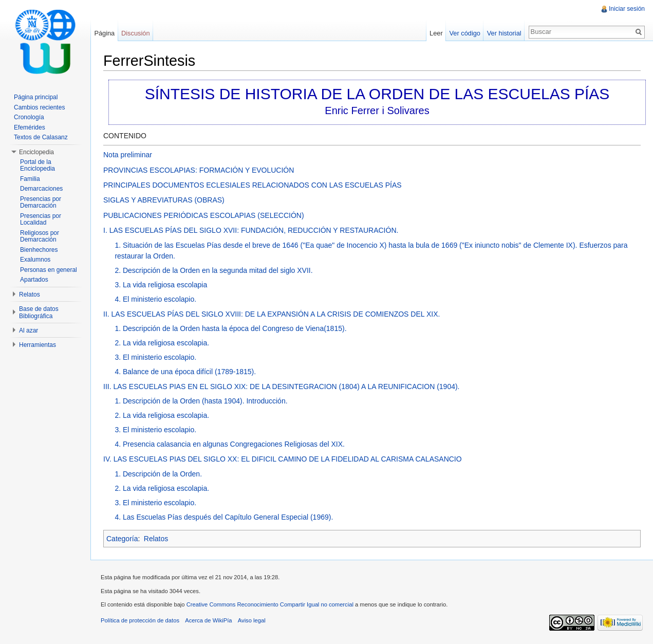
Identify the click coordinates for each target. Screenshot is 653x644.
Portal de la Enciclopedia (38, 165)
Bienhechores (39, 250)
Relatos (156, 539)
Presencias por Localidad (41, 219)
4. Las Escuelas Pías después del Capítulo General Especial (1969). (224, 517)
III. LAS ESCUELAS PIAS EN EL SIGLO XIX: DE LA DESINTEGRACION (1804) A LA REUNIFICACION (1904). (282, 387)
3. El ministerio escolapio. (155, 357)
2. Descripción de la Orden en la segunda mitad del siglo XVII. (213, 270)
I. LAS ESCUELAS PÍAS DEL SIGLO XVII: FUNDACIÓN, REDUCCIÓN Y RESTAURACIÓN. (251, 230)
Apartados (34, 280)
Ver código (464, 33)
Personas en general (49, 270)
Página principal (36, 97)
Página (104, 33)
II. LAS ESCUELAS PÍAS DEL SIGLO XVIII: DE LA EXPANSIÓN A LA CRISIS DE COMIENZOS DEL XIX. (272, 314)
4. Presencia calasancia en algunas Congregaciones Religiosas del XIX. (230, 444)
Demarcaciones (41, 189)
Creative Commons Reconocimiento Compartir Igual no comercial (270, 604)
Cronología (29, 117)
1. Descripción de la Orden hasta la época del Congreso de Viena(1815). (230, 328)
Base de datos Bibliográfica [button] (39, 312)
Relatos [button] (30, 295)
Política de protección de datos (140, 620)
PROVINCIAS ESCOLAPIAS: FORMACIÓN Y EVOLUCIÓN (199, 170)
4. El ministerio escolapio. (155, 299)
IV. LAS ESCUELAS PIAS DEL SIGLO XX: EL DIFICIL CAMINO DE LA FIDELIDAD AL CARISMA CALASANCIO (283, 459)
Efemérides (30, 127)
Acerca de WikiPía (208, 620)
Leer (436, 33)
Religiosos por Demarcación (40, 236)
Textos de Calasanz (41, 137)
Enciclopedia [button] (36, 152)
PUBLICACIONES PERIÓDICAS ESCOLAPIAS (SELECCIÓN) (204, 215)
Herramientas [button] (38, 345)
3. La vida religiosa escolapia (161, 285)
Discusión (135, 33)
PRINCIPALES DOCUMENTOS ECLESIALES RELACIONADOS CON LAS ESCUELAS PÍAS (253, 185)
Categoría (122, 539)
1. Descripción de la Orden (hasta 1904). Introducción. (201, 401)
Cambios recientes (39, 107)
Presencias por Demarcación (41, 203)
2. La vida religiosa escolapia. (162, 343)
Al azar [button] (29, 330)
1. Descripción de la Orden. (158, 474)
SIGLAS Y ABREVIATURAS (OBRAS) (164, 200)
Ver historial (504, 33)
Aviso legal (252, 620)
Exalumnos (35, 260)
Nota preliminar (128, 155)
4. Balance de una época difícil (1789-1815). (185, 372)
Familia (30, 179)
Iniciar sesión (627, 9)
